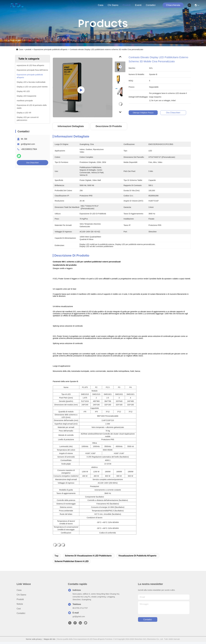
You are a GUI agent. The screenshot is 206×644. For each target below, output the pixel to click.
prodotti (127, 5)
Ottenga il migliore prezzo (145, 113)
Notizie (20, 604)
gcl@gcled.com (28, 144)
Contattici (151, 5)
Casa (101, 5)
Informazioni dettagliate (71, 126)
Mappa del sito (50, 639)
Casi (19, 609)
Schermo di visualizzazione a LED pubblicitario (88, 556)
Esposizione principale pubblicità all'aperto (51, 49)
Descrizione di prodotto (109, 126)
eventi (138, 5)
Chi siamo (113, 5)
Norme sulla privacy (34, 639)
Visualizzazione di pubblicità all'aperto (137, 556)
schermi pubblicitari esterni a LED (72, 561)
